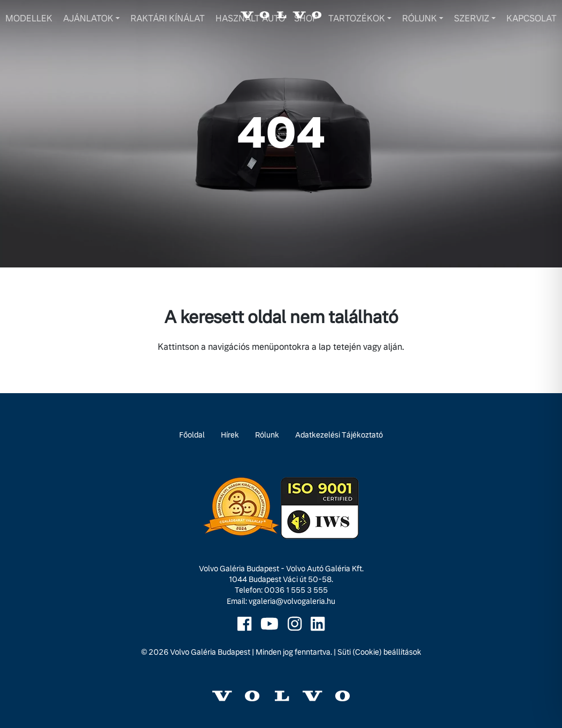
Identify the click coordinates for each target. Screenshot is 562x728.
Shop (306, 18)
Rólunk (419, 18)
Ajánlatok (88, 18)
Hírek (230, 435)
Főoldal (192, 435)
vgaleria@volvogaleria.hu (292, 601)
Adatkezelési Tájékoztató (339, 435)
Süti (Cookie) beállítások (379, 652)
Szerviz (472, 18)
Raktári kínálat (168, 18)
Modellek (29, 18)
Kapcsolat (532, 18)
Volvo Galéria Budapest (210, 652)
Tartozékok (357, 18)
